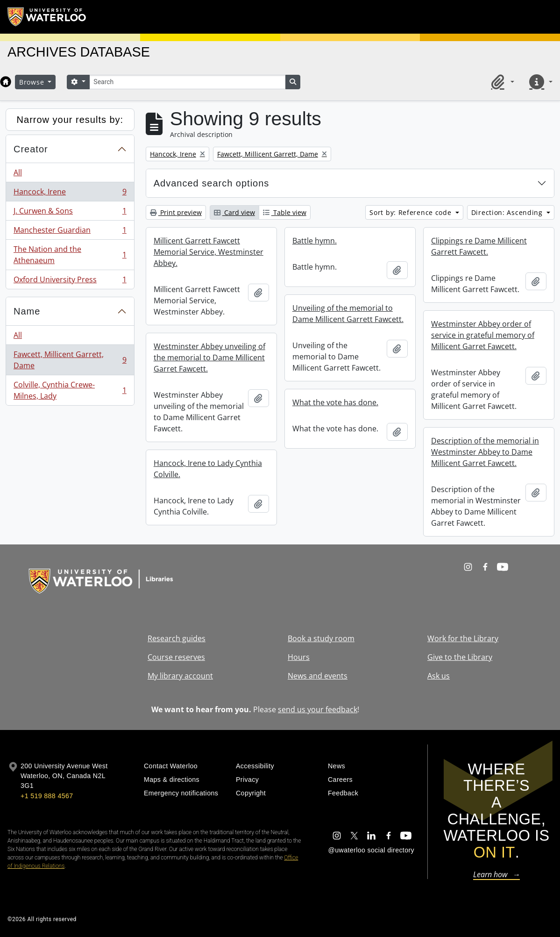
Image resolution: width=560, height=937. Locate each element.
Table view (285, 212)
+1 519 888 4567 (47, 796)
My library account (180, 676)
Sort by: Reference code (411, 212)
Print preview (176, 212)
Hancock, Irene (70, 194)
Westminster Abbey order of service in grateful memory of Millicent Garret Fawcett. (483, 335)
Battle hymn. (315, 241)
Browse (33, 82)
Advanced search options (212, 183)
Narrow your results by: (70, 120)
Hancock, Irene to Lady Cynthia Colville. (208, 469)
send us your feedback (318, 709)
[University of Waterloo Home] (47, 17)
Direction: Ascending (508, 212)
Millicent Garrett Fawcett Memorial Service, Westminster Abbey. (209, 252)
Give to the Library (460, 657)
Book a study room (321, 638)
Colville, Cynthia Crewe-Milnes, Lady (70, 390)
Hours (299, 657)
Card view (234, 212)
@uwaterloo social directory (371, 850)
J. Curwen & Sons (70, 213)
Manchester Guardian (70, 232)
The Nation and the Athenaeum (70, 255)
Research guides (177, 638)
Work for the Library (463, 638)
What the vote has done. (335, 402)
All (18, 172)
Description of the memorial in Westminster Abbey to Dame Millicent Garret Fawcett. (485, 452)
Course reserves (176, 657)
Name (27, 311)
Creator (31, 149)
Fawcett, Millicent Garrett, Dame (70, 360)
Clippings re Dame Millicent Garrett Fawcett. (479, 246)
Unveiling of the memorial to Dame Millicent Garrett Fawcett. (348, 314)
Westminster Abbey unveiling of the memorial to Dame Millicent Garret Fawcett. (209, 358)
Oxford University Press (70, 281)
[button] (501, 82)
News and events (318, 676)
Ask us (439, 676)
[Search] (187, 82)
